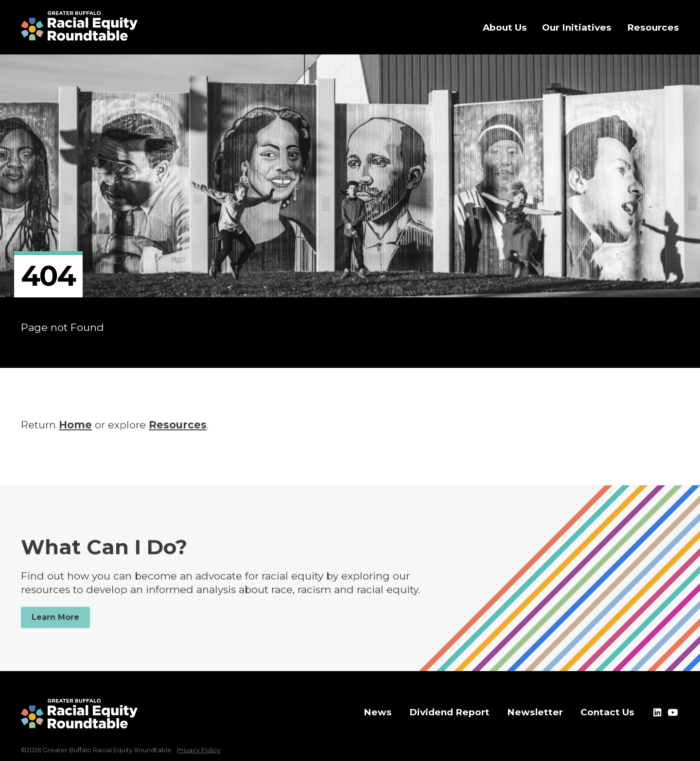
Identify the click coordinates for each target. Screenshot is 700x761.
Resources (178, 429)
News (378, 712)
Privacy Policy (199, 750)
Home (75, 429)
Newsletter (535, 712)
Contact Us (607, 712)
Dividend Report (449, 712)
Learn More (55, 622)
